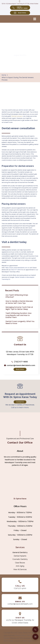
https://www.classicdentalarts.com (16, 268)
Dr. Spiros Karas (20, 499)
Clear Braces (20, 563)
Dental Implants (20, 556)
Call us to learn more (20, 407)
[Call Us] (35, 630)
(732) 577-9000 (16, 270)
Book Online (20, 369)
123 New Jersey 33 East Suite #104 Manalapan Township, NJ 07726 (20, 353)
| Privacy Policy (21, 635)
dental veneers (23, 110)
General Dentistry (20, 552)
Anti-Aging (20, 566)
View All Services (20, 569)
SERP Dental (8, 641)
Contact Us (20, 402)
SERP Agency (28, 641)
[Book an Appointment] (35, 637)
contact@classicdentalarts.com (21, 365)
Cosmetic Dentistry (20, 559)
